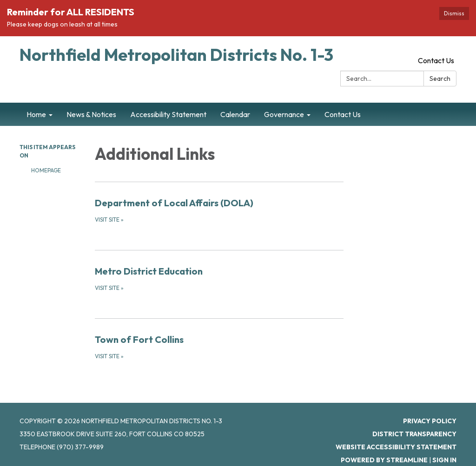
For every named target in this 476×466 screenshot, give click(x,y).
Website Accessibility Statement (396, 447)
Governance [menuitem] (284, 114)
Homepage (46, 170)
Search (440, 79)
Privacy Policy (430, 421)
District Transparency (414, 434)
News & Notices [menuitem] (91, 114)
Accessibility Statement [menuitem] (168, 114)
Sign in (444, 460)
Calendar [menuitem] (235, 114)
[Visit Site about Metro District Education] (219, 278)
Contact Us (436, 60)
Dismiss (454, 13)
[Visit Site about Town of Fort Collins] (219, 347)
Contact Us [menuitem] (343, 114)
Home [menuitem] (36, 114)
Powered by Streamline (384, 460)
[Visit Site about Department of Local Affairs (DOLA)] (219, 210)
